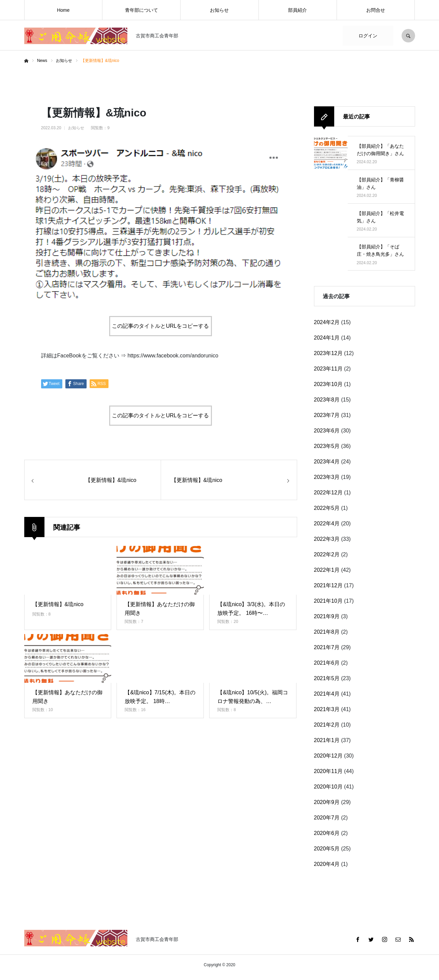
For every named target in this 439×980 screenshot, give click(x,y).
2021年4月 (327, 694)
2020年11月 (328, 771)
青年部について (142, 10)
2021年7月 (327, 647)
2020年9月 (327, 802)
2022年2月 (327, 554)
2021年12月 (328, 585)
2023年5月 (327, 446)
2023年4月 (327, 462)
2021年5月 (327, 678)
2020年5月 (327, 849)
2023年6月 (327, 431)
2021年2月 (327, 725)
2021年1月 (327, 740)
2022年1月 (327, 570)
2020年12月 (328, 756)
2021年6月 (327, 663)
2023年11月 (328, 369)
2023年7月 (327, 415)
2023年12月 (328, 353)
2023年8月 (327, 400)
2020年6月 (327, 833)
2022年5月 (327, 508)
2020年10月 (328, 787)
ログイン (368, 36)
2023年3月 (327, 477)
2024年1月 (327, 338)
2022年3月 (327, 539)
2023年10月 (328, 384)
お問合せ (376, 10)
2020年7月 (327, 818)
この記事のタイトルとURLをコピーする (160, 326)
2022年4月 (327, 523)
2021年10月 (328, 601)
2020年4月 (327, 864)
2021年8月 (327, 632)
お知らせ (219, 10)
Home (63, 10)
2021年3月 (327, 709)
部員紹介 (297, 10)
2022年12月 (328, 493)
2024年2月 (327, 322)
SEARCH (408, 36)
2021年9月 (327, 616)
